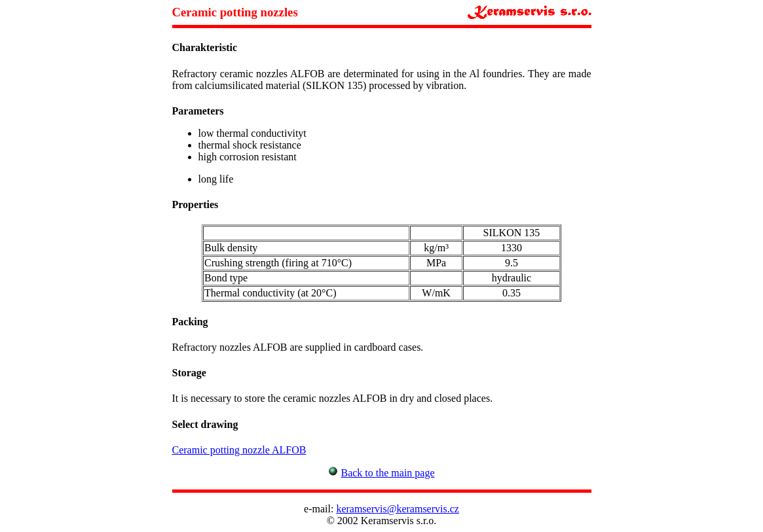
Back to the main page (387, 473)
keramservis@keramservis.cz (398, 509)
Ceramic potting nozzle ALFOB (239, 450)
